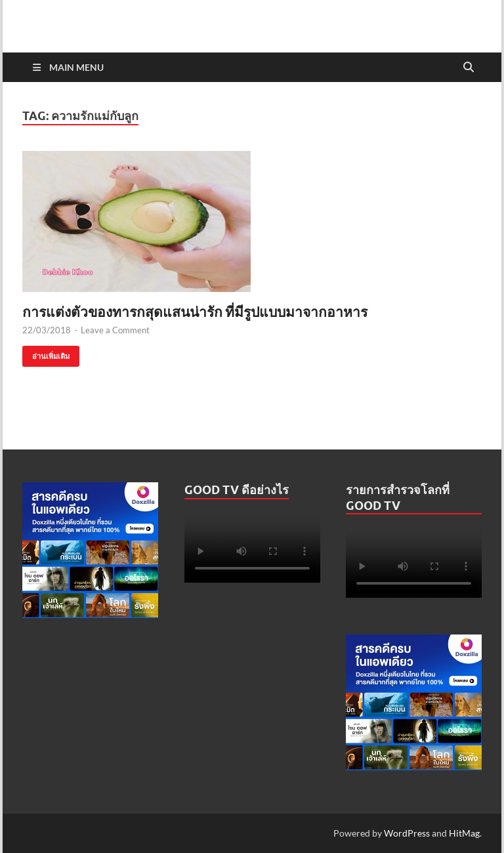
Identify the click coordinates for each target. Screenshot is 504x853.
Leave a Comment (115, 330)
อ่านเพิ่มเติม (46, 353)
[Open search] (469, 68)
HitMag (464, 833)
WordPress (407, 833)
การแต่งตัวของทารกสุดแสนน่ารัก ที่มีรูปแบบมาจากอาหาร (195, 311)
